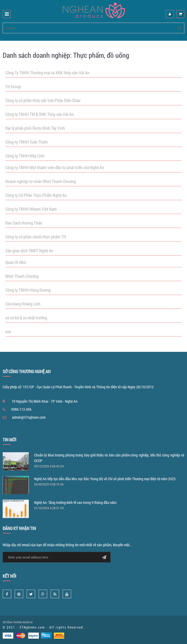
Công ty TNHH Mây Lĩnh (25, 156)
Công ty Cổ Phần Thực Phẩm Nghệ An (36, 195)
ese (8, 331)
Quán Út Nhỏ (16, 262)
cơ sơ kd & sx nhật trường (26, 318)
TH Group (13, 86)
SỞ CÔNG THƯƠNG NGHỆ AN (18, 622)
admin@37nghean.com (29, 417)
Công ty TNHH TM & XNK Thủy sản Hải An (40, 114)
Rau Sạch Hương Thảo (24, 223)
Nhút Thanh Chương (22, 276)
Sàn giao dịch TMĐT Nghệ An (29, 250)
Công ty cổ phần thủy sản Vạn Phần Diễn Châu (43, 100)
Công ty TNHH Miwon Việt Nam (31, 209)
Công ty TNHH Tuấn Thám (27, 142)
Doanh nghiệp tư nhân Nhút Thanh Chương (41, 181)
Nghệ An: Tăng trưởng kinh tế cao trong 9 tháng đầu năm (75, 502)
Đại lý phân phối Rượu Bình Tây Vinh (35, 128)
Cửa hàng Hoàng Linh (23, 304)
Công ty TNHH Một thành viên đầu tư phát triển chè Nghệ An (55, 167)
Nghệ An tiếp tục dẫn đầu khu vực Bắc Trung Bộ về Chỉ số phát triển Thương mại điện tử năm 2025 (105, 479)
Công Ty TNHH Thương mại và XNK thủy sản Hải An (47, 73)
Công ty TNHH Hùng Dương (28, 290)
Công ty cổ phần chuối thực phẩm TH (36, 237)
